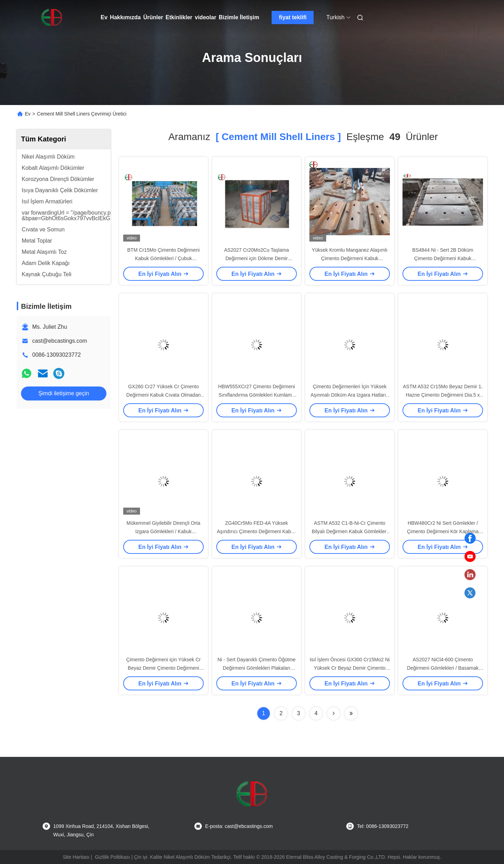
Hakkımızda (125, 17)
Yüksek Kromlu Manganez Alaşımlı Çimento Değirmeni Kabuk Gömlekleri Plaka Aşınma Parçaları (350, 258)
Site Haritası (76, 857)
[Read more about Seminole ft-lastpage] (351, 713)
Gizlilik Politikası (112, 857)
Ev (104, 17)
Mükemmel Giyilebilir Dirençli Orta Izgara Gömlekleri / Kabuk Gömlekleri (164, 531)
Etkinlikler (179, 17)
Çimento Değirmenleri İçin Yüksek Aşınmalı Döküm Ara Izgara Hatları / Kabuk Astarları (349, 395)
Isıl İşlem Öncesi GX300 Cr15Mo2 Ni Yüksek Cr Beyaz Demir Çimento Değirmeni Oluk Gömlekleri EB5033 (350, 668)
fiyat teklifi (293, 17)
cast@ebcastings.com (60, 341)
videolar (206, 17)
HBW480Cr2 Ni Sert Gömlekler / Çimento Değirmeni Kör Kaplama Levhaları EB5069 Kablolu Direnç (443, 531)
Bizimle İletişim (239, 17)
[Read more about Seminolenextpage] (334, 713)
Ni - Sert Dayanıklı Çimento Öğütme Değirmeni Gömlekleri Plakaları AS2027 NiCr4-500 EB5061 (256, 668)
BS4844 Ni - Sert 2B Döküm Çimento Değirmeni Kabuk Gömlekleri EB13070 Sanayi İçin (443, 258)
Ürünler (153, 17)
